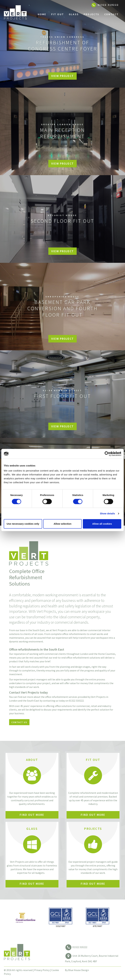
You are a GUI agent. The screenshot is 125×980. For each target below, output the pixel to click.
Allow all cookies (102, 524)
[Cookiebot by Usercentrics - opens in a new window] (107, 454)
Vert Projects (21, 14)
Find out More (32, 815)
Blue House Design (79, 970)
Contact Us (19, 722)
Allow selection (62, 524)
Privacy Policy (42, 970)
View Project (62, 76)
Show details (108, 513)
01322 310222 (80, 947)
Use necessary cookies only (23, 524)
